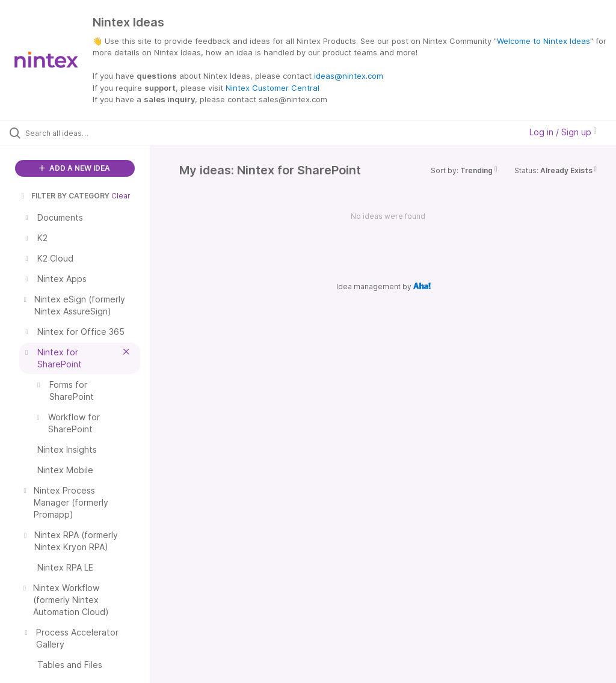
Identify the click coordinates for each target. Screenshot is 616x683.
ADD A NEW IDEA (75, 168)
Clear (121, 196)
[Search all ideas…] (81, 133)
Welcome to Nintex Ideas (544, 41)
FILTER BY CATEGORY (64, 196)
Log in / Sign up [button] (563, 132)
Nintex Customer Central (273, 88)
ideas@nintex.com (349, 76)
